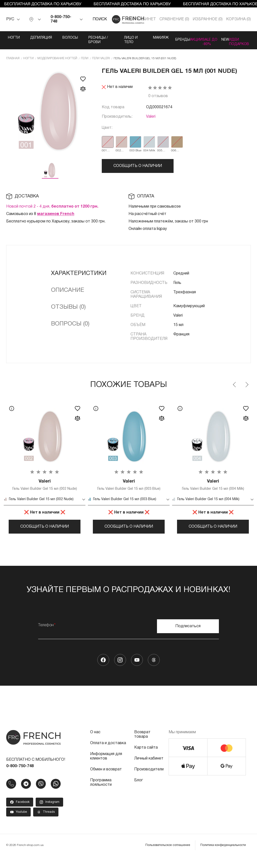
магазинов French (56, 217)
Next (247, 388)
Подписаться (188, 636)
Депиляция (30, 38)
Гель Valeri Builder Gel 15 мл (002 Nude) (45, 489)
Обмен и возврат (106, 779)
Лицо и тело (111, 42)
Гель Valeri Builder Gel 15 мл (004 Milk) (213, 489)
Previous (235, 388)
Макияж (134, 38)
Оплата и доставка (108, 753)
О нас (95, 742)
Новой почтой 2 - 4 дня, (52, 210)
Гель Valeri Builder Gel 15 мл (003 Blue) (129, 489)
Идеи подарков (247, 40)
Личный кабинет (149, 768)
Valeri (151, 120)
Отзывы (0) (68, 311)
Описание (68, 294)
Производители (149, 779)
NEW (223, 38)
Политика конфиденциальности (223, 855)
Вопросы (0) (70, 327)
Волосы (60, 38)
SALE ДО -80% (204, 42)
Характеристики (79, 277)
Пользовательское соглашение (168, 855)
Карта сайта (146, 757)
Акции (183, 38)
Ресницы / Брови (86, 40)
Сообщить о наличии (138, 169)
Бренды (159, 38)
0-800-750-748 (61, 19)
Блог (139, 790)
